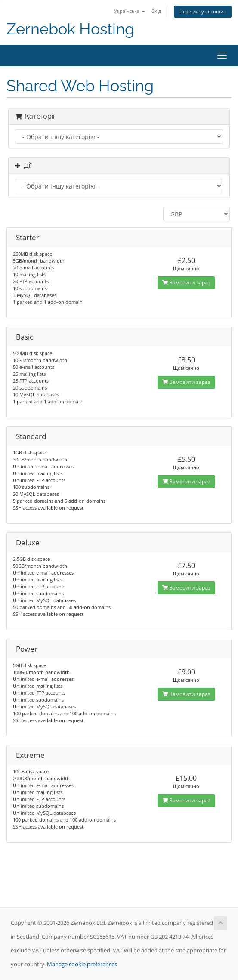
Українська (130, 11)
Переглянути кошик (203, 11)
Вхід (156, 11)
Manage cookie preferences (82, 964)
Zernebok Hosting (70, 29)
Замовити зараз (186, 283)
